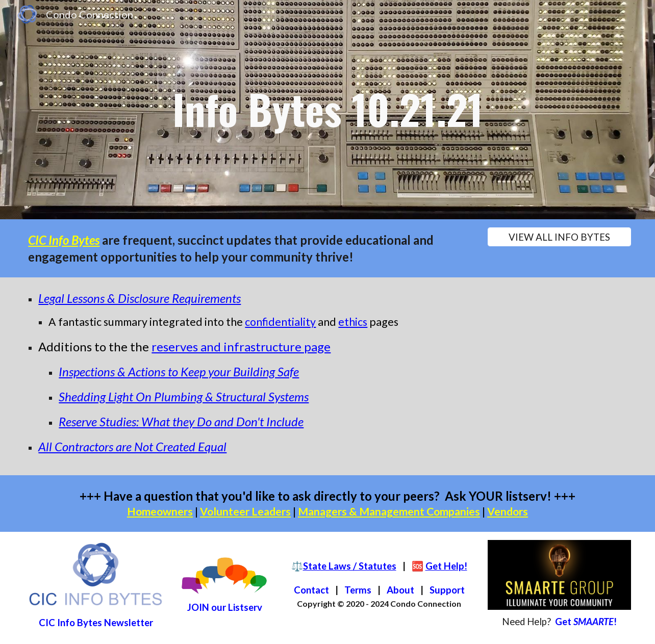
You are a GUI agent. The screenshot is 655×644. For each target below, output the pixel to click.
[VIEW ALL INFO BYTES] (559, 237)
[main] (327, 110)
